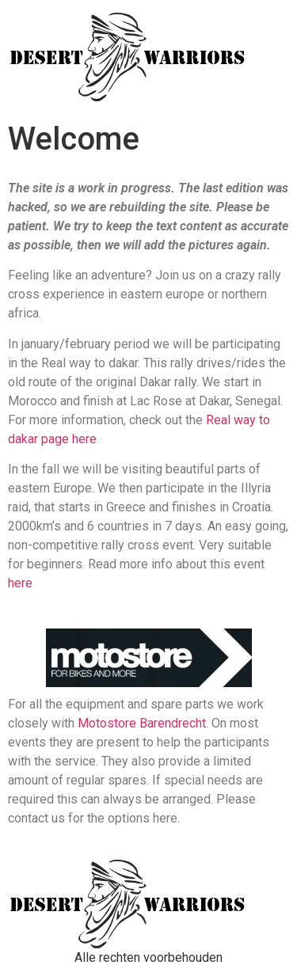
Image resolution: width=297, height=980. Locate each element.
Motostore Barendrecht (142, 723)
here (20, 583)
